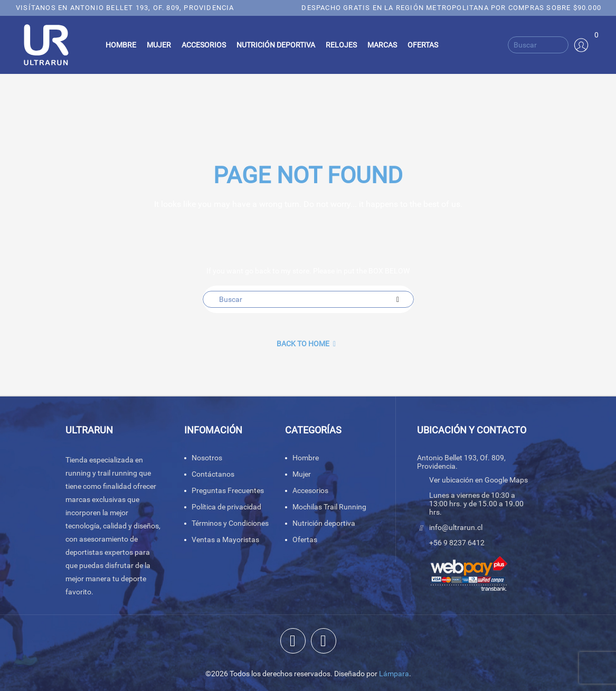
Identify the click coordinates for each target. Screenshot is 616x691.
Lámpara (394, 674)
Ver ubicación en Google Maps (478, 480)
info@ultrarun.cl (456, 527)
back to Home (306, 344)
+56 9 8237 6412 (457, 543)
